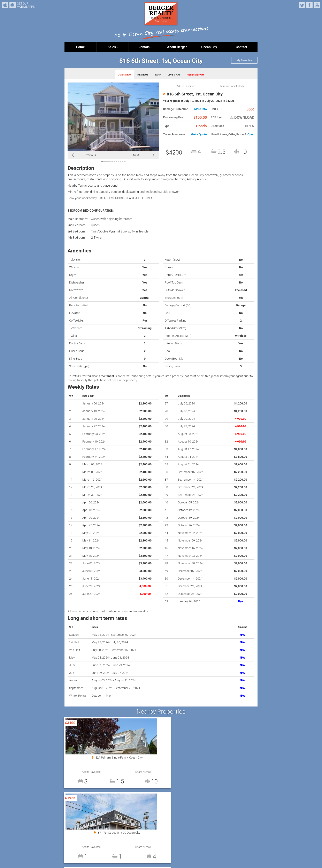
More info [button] (201, 109)
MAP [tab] (158, 75)
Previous (90, 155)
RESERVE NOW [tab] (195, 75)
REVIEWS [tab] (143, 75)
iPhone (5, 5)
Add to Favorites (186, 86)
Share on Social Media (232, 86)
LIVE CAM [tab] (174, 75)
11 (123, 162)
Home (80, 47)
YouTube (317, 5)
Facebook (309, 5)
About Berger (177, 47)
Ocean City (209, 47)
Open (251, 134)
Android (13, 5)
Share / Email (110, 772)
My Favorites (244, 60)
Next (136, 155)
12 (125, 162)
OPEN (250, 126)
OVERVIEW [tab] (124, 75)
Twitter (302, 5)
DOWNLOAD (242, 117)
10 (121, 162)
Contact (241, 47)
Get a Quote (199, 134)
